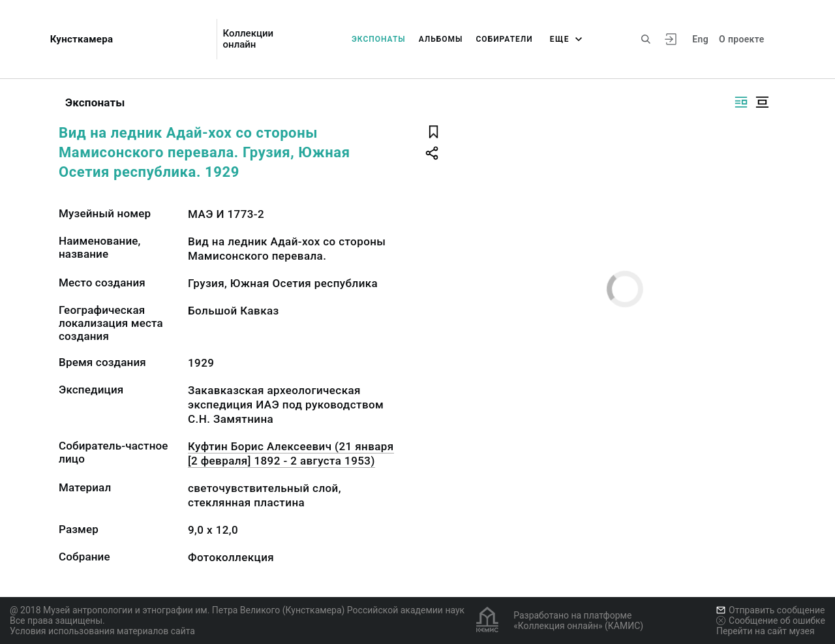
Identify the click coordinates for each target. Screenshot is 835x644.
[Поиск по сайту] (646, 39)
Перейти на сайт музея (766, 631)
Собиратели (505, 39)
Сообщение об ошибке (771, 621)
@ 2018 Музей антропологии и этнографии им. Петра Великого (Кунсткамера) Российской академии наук (237, 610)
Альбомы (441, 39)
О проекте (741, 39)
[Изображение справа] (741, 102)
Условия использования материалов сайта (102, 631)
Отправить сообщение (770, 610)
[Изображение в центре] (762, 102)
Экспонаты (379, 39)
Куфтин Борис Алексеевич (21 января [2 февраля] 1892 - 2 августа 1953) (291, 453)
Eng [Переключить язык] (700, 39)
